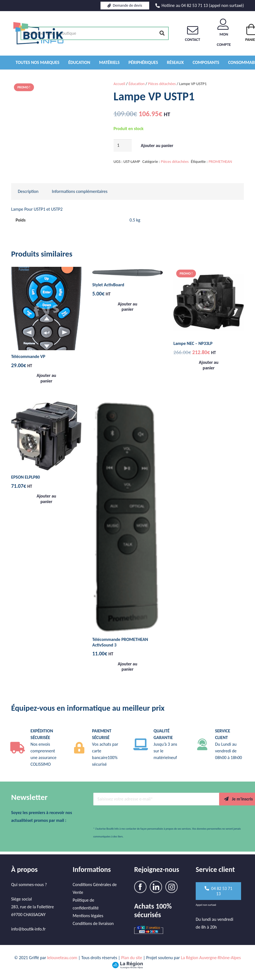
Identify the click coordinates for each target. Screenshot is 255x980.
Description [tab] (28, 191)
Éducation (137, 84)
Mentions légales (88, 916)
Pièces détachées (162, 84)
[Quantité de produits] (123, 145)
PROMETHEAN (220, 161)
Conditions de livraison (93, 923)
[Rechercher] (162, 33)
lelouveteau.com (62, 958)
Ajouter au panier (157, 145)
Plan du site (132, 958)
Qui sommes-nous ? (29, 885)
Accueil (119, 84)
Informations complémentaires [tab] (80, 191)
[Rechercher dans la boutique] (95, 33)
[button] (46, 378)
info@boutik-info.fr (28, 929)
